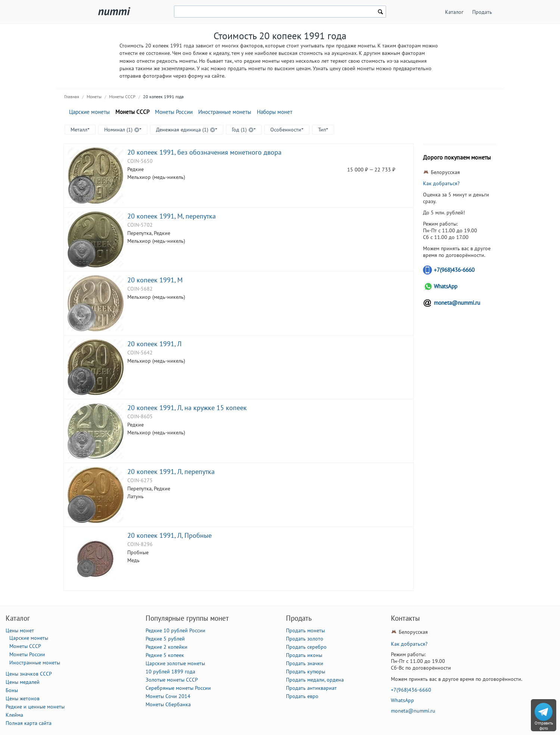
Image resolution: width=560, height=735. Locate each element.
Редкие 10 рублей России (175, 630)
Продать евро (302, 696)
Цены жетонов (23, 698)
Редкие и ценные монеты (35, 707)
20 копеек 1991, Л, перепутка (171, 471)
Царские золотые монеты (175, 663)
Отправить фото (544, 726)
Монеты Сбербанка (168, 704)
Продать (482, 12)
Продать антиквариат (311, 688)
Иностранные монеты (225, 112)
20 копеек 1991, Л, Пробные (169, 535)
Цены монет (20, 630)
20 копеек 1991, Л (154, 344)
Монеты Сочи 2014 (168, 696)
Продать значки (305, 663)
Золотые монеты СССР (172, 680)
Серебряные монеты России (178, 688)
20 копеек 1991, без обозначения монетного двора (204, 152)
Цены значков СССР (29, 674)
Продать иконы (304, 655)
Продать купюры (306, 672)
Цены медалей (23, 682)
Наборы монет (275, 112)
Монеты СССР (122, 97)
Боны (12, 690)
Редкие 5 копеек (165, 655)
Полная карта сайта (29, 723)
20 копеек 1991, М (155, 280)
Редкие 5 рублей (165, 639)
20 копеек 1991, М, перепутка (172, 216)
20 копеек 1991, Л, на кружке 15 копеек (187, 407)
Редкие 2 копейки (167, 647)
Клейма (14, 715)
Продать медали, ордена (315, 680)
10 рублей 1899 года (170, 672)
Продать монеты (305, 630)
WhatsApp (446, 286)
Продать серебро (306, 647)
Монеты (94, 97)
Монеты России (174, 112)
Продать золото (305, 639)
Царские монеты (89, 112)
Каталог (454, 12)
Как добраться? (441, 183)
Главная (72, 97)
